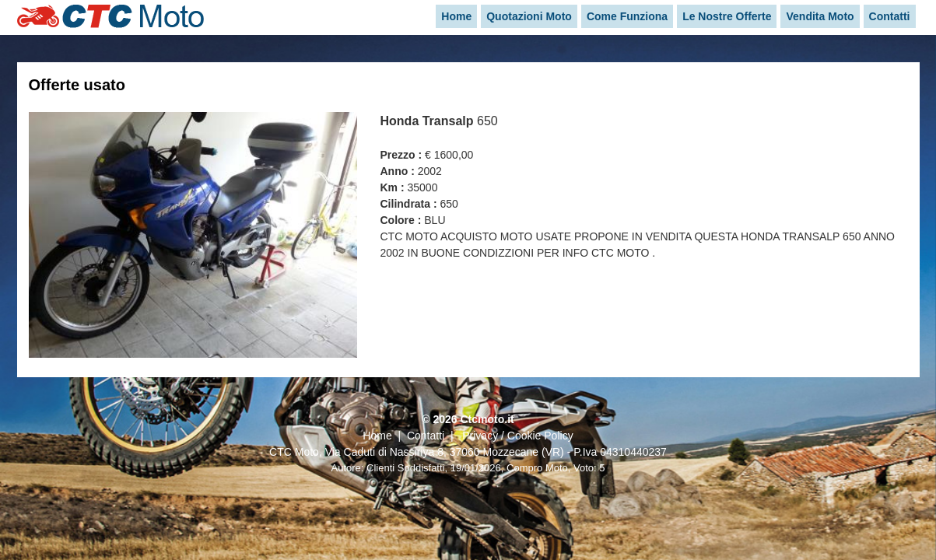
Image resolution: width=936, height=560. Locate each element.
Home (377, 436)
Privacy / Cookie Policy (517, 436)
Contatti (426, 436)
